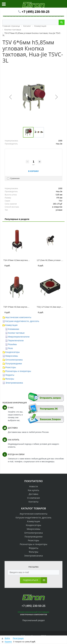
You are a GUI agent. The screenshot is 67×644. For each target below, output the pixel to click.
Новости (33, 486)
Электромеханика (14, 383)
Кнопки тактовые (16, 333)
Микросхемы (12, 356)
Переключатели (16, 341)
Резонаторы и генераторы (18, 371)
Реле (11, 348)
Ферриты (10, 375)
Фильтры (10, 379)
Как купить (33, 490)
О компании (33, 498)
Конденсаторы (12, 352)
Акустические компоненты (18, 317)
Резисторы (11, 367)
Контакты (34, 502)
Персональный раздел (33, 620)
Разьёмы (12, 344)
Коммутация (11, 325)
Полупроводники (14, 364)
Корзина (8, 642)
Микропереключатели (19, 337)
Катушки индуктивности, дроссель (22, 321)
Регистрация (18, 638)
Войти (7, 638)
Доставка (33, 494)
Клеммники (14, 329)
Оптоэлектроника (14, 360)
